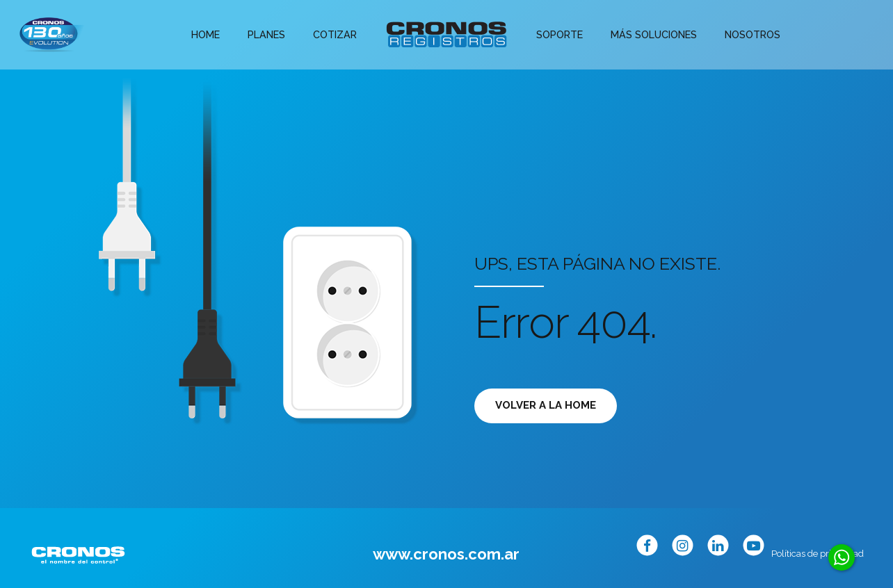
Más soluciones (649, 34)
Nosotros (744, 34)
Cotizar (336, 34)
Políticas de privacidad (818, 554)
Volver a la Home (546, 405)
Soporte (558, 34)
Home (212, 34)
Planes (270, 34)
